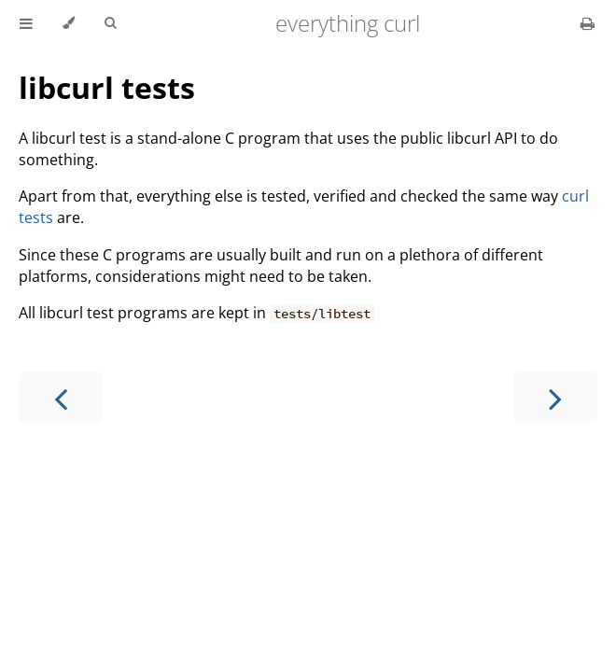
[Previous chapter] (61, 397)
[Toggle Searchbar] (110, 23)
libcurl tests (107, 87)
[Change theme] (69, 23)
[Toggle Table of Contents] (26, 23)
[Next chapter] (555, 397)
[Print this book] (588, 23)
